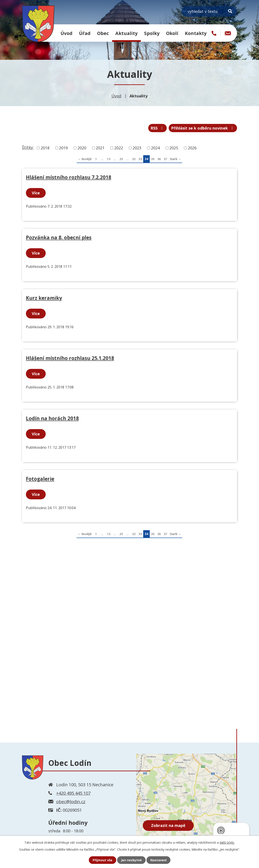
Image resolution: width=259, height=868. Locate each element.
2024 (155, 148)
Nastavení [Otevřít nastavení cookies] (158, 860)
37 (165, 159)
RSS (158, 128)
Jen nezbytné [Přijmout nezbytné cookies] (131, 860)
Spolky (152, 33)
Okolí (172, 33)
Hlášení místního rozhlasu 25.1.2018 (70, 358)
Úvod (66, 33)
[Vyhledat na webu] (209, 11)
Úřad (85, 33)
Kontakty (196, 33)
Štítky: (28, 147)
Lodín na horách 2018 (52, 418)
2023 (137, 148)
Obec (103, 33)
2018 (45, 148)
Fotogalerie (40, 479)
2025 (174, 148)
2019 (63, 148)
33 (140, 159)
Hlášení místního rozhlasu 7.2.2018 (69, 177)
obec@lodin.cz (71, 802)
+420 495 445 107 (73, 793)
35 (153, 159)
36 (159, 159)
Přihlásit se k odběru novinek (203, 128)
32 (134, 159)
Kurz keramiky (44, 298)
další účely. (227, 842)
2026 (192, 148)
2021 (100, 148)
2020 (82, 148)
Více (36, 193)
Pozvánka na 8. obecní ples (59, 237)
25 (121, 159)
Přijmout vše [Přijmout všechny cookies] (103, 860)
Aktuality (126, 33)
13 (109, 159)
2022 (119, 148)
